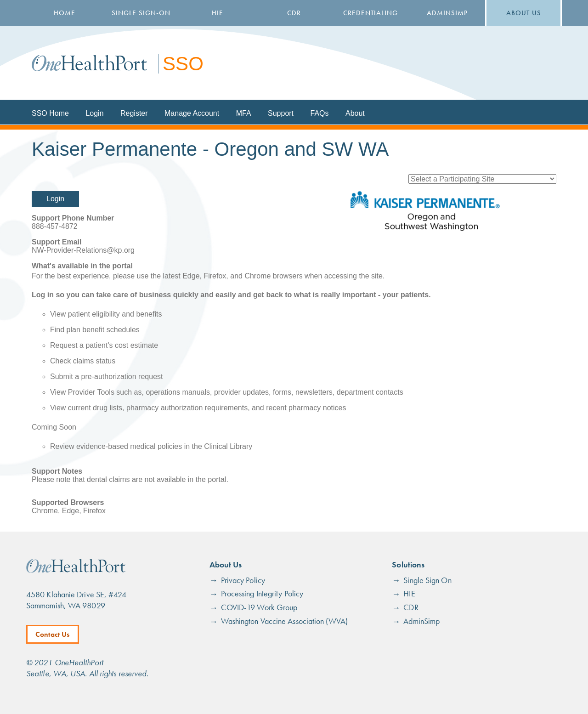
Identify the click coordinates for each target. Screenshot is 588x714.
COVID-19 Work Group (259, 607)
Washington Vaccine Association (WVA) (284, 621)
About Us (524, 13)
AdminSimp (447, 13)
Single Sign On (427, 580)
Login (94, 113)
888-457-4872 (55, 226)
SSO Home (50, 113)
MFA (244, 113)
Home (65, 13)
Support (281, 113)
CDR (294, 13)
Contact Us (53, 634)
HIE (218, 13)
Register (134, 113)
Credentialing (370, 13)
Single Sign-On (141, 13)
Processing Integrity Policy (262, 593)
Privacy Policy (243, 580)
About (355, 113)
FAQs (320, 113)
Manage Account (192, 113)
